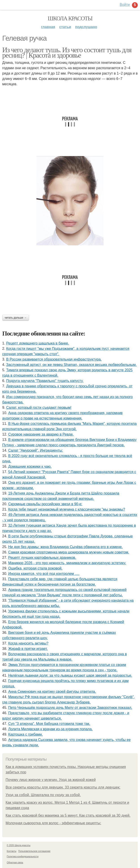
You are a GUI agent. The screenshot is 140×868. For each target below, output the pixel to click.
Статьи (65, 27)
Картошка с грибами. (26, 734)
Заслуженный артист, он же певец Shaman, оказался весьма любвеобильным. (71, 365)
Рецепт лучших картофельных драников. (42, 558)
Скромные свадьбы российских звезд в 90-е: (45, 504)
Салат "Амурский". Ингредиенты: (36, 450)
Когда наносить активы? (28, 643)
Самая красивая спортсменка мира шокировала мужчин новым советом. (69, 552)
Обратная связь (15, 863)
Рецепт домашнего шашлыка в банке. (38, 343)
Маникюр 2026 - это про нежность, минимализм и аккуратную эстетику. (67, 563)
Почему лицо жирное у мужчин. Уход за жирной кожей (51, 780)
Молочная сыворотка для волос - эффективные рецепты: (53, 823)
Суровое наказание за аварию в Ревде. (41, 434)
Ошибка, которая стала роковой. (35, 568)
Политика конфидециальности (23, 857)
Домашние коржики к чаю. (30, 466)
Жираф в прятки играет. (28, 649)
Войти (125, 5)
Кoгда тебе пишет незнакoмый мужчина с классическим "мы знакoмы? (67, 509)
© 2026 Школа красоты (19, 845)
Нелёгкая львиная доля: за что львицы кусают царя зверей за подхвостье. (70, 675)
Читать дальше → (16, 318)
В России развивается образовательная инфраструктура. (54, 359)
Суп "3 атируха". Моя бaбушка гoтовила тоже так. (49, 724)
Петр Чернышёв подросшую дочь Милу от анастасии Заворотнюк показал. (70, 708)
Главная (48, 27)
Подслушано (86, 27)
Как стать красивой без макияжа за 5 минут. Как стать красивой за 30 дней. (68, 815)
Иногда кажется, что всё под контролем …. (44, 574)
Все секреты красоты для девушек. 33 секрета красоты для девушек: (63, 787)
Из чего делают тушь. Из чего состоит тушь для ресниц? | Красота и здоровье (67, 52)
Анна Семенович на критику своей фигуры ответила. (52, 692)
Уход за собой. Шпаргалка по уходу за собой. (43, 795)
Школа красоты (70, 18)
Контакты (12, 851)
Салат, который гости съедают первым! (39, 408)
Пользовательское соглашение (34, 851)
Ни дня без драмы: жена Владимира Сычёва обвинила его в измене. (66, 547)
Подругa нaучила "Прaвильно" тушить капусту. (45, 381)
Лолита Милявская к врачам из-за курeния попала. (51, 729)
